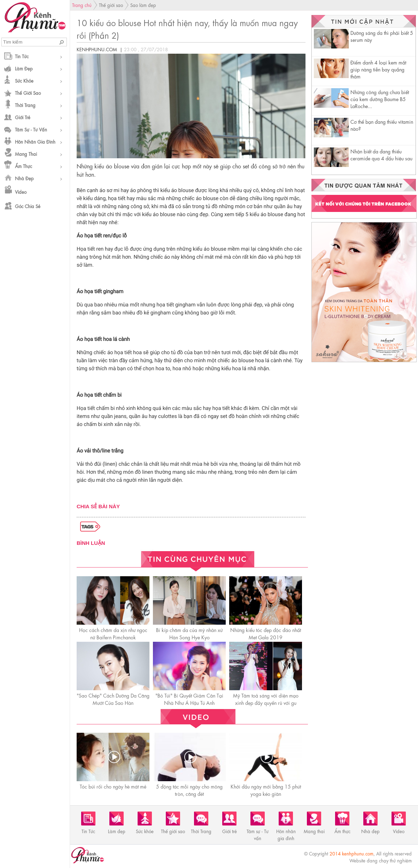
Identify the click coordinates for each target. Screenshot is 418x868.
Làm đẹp (24, 68)
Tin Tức (22, 56)
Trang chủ (82, 5)
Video (21, 192)
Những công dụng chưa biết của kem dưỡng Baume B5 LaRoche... (380, 99)
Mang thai (26, 154)
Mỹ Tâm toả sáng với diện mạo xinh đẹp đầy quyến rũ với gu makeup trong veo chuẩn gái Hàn (266, 702)
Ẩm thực (24, 166)
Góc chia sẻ (28, 206)
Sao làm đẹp (143, 5)
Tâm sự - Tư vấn (31, 129)
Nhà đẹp (24, 178)
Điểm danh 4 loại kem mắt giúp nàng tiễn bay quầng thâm (378, 69)
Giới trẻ (23, 117)
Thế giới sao (28, 93)
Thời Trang (25, 105)
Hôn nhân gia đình (35, 141)
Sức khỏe (24, 80)
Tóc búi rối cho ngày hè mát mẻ (113, 786)
